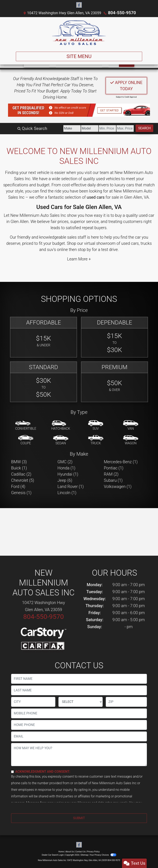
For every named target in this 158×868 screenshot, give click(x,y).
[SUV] (96, 425)
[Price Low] (94, 128)
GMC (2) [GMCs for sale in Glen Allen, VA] (65, 462)
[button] (79, 110)
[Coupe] (26, 440)
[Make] (48, 128)
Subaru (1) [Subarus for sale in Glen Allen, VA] (113, 480)
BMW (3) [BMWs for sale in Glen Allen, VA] (19, 462)
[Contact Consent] (12, 772)
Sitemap (84, 855)
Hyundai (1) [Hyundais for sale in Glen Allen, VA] (68, 474)
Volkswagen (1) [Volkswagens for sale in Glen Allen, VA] (118, 486)
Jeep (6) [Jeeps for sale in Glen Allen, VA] (65, 480)
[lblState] (81, 702)
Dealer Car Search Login (53, 855)
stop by (84, 249)
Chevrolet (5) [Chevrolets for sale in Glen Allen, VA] (23, 480)
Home (61, 851)
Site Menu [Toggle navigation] (79, 56)
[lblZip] (126, 702)
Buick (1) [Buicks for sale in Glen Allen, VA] (19, 468)
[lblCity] (33, 702)
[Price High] (117, 128)
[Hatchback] (61, 425)
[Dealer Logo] (79, 33)
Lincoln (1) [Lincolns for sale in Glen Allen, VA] (67, 492)
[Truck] (96, 440)
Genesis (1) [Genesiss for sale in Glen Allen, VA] (21, 492)
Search (142, 128)
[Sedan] (61, 440)
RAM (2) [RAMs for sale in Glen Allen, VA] (111, 474)
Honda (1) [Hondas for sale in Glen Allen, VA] (66, 468)
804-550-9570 (122, 13)
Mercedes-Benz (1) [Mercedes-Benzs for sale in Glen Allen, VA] (121, 462)
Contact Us (80, 851)
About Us (70, 851)
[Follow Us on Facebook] (79, 5)
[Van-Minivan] (131, 425)
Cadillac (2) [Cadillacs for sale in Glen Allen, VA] (21, 474)
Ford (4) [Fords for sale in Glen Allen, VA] (18, 486)
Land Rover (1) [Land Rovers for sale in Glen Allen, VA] (70, 486)
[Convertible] (26, 425)
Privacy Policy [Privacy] (93, 851)
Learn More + (79, 259)
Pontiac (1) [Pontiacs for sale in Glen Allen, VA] (114, 468)
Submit (79, 818)
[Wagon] (131, 440)
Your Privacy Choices (103, 855)
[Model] (71, 128)
